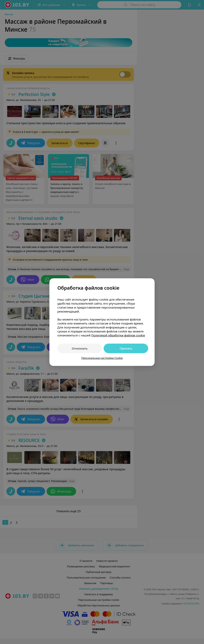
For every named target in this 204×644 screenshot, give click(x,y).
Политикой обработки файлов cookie (118, 335)
